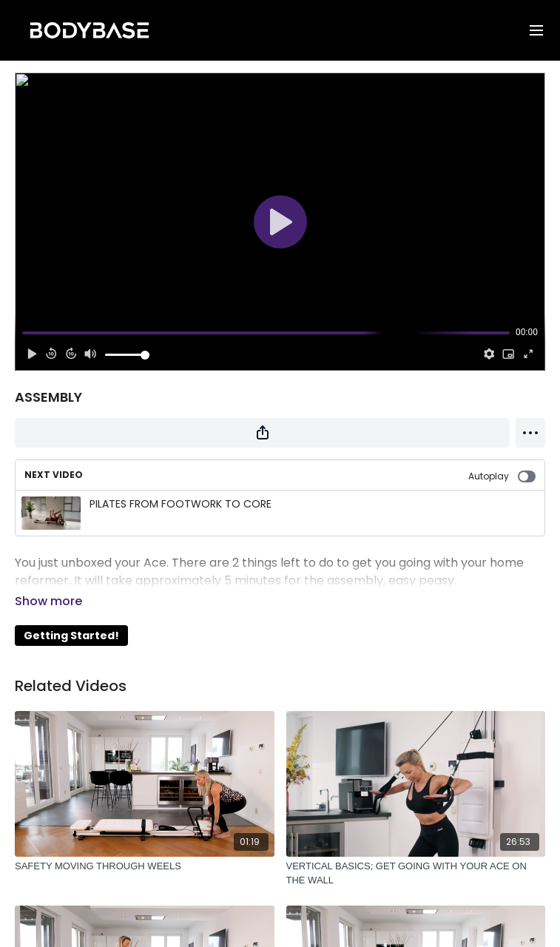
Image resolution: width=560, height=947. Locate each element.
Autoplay (502, 476)
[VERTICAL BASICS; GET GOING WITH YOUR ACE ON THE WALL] (416, 853)
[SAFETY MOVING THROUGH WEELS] (145, 846)
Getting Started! (71, 615)
